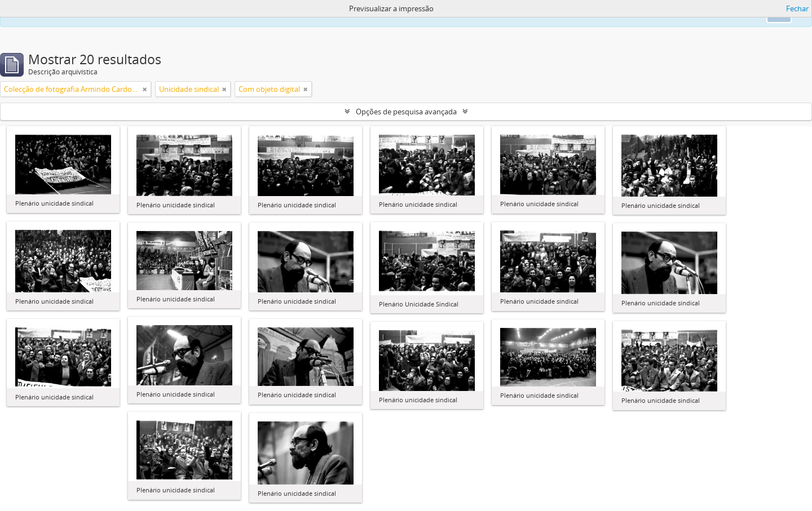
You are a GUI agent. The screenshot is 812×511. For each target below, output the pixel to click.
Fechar (797, 8)
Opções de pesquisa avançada (406, 112)
